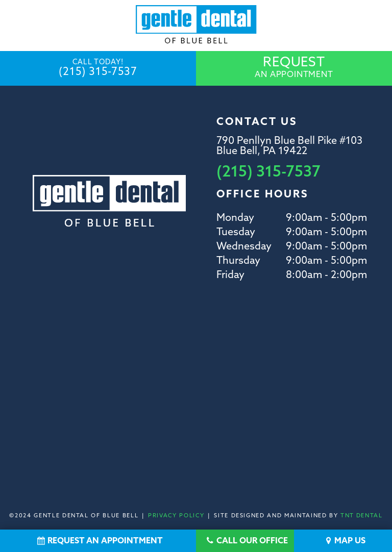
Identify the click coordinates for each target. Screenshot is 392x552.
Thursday (238, 261)
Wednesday (244, 247)
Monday (235, 218)
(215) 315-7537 (98, 68)
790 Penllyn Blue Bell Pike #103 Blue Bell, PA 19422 (289, 146)
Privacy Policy (176, 516)
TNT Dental (362, 516)
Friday (230, 275)
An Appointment (294, 68)
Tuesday (236, 233)
